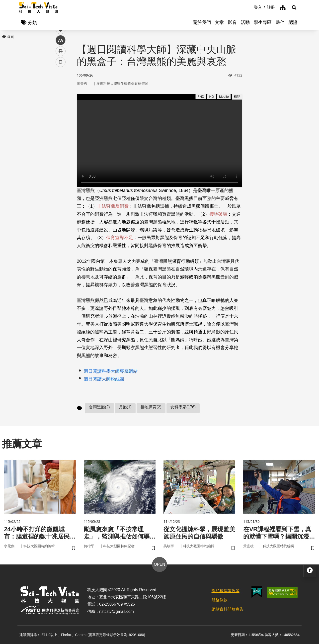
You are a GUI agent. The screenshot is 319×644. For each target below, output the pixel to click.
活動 (245, 22)
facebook (61, 95)
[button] (294, 7)
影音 (232, 22)
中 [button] (61, 128)
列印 (61, 139)
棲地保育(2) (151, 407)
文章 (219, 22)
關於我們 (202, 22)
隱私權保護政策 (226, 591)
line (59, 117)
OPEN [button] (159, 564)
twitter (61, 106)
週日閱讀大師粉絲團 (104, 379)
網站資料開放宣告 (228, 609)
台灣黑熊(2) (99, 407)
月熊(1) (125, 407)
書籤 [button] (61, 150)
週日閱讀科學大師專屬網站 (111, 371)
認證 (293, 22)
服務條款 (220, 600)
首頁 (8, 37)
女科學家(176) (183, 407)
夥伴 (280, 22)
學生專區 (263, 22)
